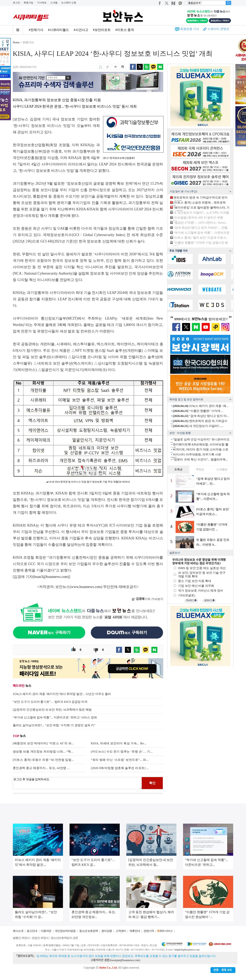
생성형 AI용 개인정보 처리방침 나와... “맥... (43, 752)
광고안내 (32, 931)
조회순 (178, 469)
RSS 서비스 (166, 931)
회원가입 (28, 3)
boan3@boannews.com (51, 577)
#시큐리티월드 (59, 30)
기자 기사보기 (147, 599)
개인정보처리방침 (65, 931)
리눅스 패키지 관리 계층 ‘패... (201, 406)
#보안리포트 (102, 30)
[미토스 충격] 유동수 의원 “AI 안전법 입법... (44, 760)
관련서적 (149, 931)
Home (16, 42)
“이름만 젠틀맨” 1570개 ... (198, 411)
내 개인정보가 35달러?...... (198, 426)
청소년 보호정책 (89, 931)
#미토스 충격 (125, 30)
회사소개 (18, 931)
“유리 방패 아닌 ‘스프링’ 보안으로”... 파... (120, 760)
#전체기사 (36, 30)
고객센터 (121, 931)
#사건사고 (81, 30)
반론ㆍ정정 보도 (223, 970)
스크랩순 (222, 469)
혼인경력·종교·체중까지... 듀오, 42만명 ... (41, 768)
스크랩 (54, 3)
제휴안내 (135, 931)
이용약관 (46, 931)
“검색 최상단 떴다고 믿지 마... (201, 416)
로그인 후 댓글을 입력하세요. (77, 783)
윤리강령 (107, 931)
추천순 (200, 469)
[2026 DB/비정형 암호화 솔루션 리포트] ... (120, 768)
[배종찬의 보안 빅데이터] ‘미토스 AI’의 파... (43, 743)
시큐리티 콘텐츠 (218, 29)
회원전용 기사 (190, 29)
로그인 (16, 3)
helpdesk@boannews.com (187, 950)
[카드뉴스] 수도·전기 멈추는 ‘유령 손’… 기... (122, 752)
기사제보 (42, 3)
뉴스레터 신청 (69, 3)
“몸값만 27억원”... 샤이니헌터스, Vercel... (200, 223)
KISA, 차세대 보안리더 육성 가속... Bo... (119, 743)
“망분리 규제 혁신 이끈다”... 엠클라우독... (200, 459)
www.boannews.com (86, 587)
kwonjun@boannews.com (125, 960)
